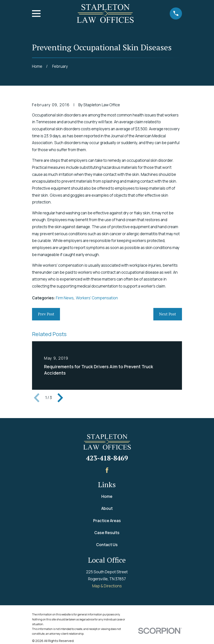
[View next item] (60, 398)
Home (107, 496)
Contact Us (107, 545)
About (107, 508)
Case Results (107, 533)
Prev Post (46, 314)
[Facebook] (107, 470)
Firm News (65, 298)
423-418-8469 (107, 458)
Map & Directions (107, 586)
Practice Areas (107, 521)
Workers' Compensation (97, 298)
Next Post (168, 314)
